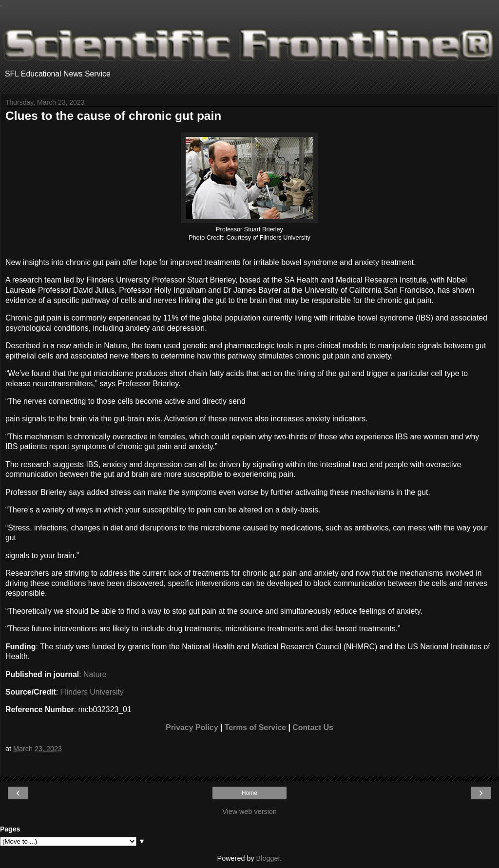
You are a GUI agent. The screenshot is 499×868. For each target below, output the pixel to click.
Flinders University (92, 692)
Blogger (268, 858)
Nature (95, 674)
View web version (249, 811)
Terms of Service (255, 727)
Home (249, 793)
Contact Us (313, 727)
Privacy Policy (192, 727)
